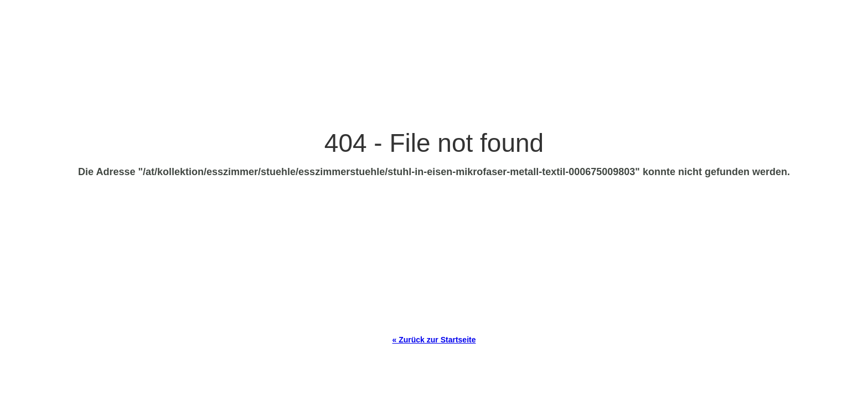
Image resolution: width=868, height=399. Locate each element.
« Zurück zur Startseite (434, 340)
